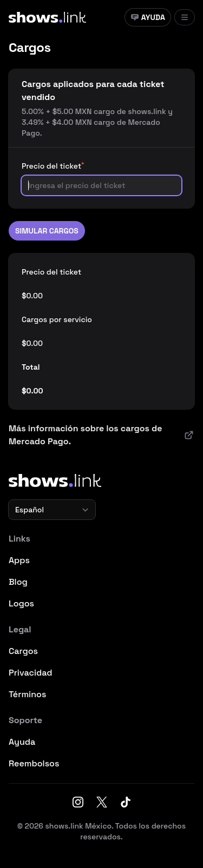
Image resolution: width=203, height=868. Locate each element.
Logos (21, 603)
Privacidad (31, 673)
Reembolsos (34, 763)
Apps (19, 560)
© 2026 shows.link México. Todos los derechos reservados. (101, 831)
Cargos (23, 651)
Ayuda (148, 17)
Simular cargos (47, 231)
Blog (18, 582)
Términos (27, 694)
